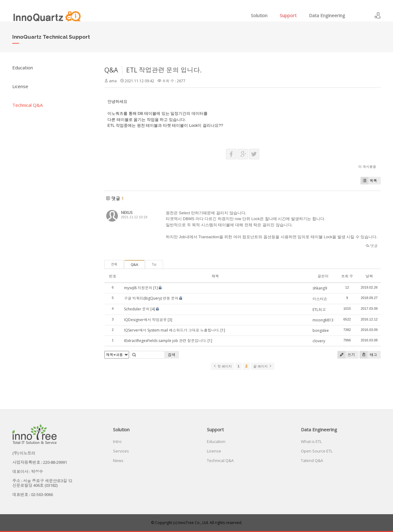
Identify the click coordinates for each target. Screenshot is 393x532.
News (118, 460)
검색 (172, 355)
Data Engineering (327, 15)
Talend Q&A (312, 460)
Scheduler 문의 (137, 309)
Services (121, 451)
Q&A (111, 70)
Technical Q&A (27, 105)
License (20, 86)
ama (113, 81)
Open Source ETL (317, 451)
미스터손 (320, 299)
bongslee (321, 330)
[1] (156, 288)
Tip (154, 264)
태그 (368, 355)
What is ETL (311, 441)
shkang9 (320, 288)
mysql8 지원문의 (138, 288)
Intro (117, 441)
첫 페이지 (222, 366)
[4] (153, 309)
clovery (319, 341)
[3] (170, 320)
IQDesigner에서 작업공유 (145, 320)
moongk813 (323, 320)
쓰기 (346, 355)
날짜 (369, 276)
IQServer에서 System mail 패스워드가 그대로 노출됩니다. (172, 330)
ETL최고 (319, 310)
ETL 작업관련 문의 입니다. (164, 70)
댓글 (372, 246)
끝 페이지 (263, 366)
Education (23, 68)
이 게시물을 (367, 167)
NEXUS (127, 213)
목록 (369, 181)
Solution (259, 15)
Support (288, 15)
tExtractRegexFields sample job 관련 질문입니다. (165, 341)
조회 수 (347, 276)
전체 (114, 264)
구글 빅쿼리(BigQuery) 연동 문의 (151, 298)
